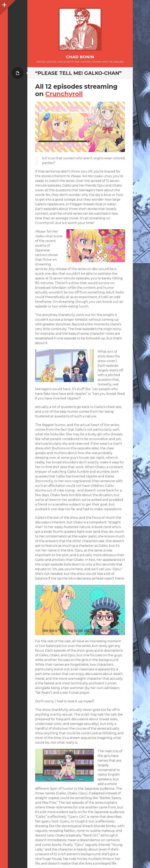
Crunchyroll (64, 94)
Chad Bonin (80, 57)
